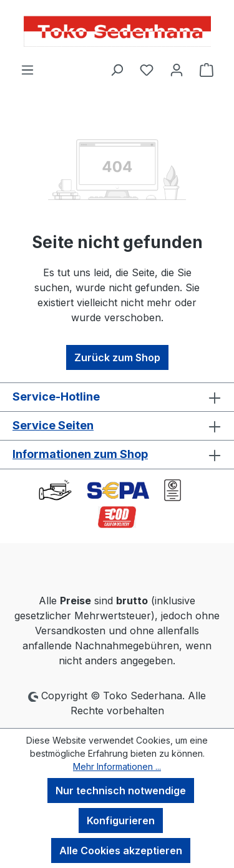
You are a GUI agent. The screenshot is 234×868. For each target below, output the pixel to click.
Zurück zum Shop (117, 357)
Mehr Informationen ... (117, 766)
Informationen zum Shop (80, 454)
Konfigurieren (121, 821)
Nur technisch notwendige (121, 791)
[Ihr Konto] (177, 69)
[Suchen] (117, 69)
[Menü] (27, 69)
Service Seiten (53, 425)
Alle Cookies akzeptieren (121, 851)
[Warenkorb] (207, 69)
